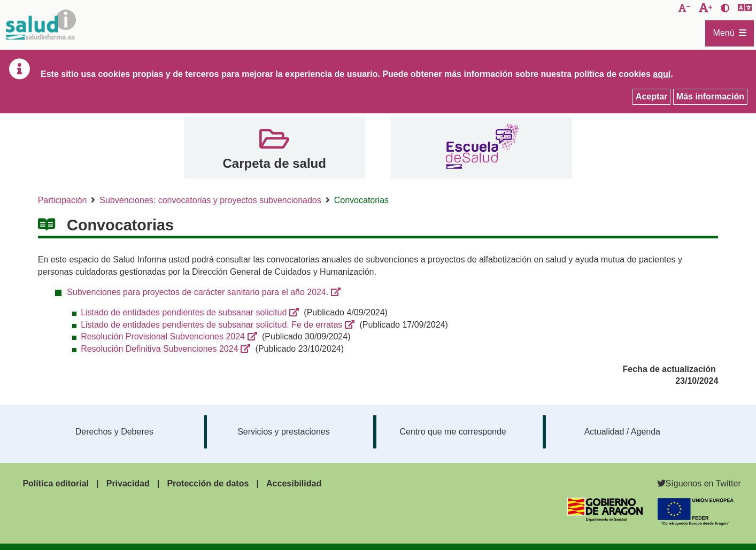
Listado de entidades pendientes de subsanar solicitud (184, 312)
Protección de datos (208, 483)
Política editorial (56, 483)
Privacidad (128, 483)
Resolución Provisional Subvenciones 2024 (163, 336)
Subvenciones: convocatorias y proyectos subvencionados (210, 200)
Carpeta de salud (274, 163)
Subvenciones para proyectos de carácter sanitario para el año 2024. (198, 292)
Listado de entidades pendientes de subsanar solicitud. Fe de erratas (211, 325)
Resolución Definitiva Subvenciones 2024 (159, 349)
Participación (63, 200)
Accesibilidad (294, 483)
